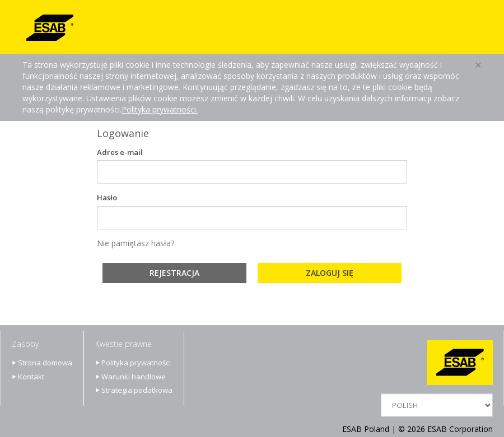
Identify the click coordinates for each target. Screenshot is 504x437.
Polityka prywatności (136, 363)
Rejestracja (174, 273)
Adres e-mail (120, 152)
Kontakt (31, 377)
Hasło (107, 198)
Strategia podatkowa (137, 390)
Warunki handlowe (134, 377)
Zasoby (25, 344)
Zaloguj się (330, 273)
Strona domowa (45, 363)
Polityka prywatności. (160, 109)
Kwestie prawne (123, 344)
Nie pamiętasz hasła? (136, 243)
